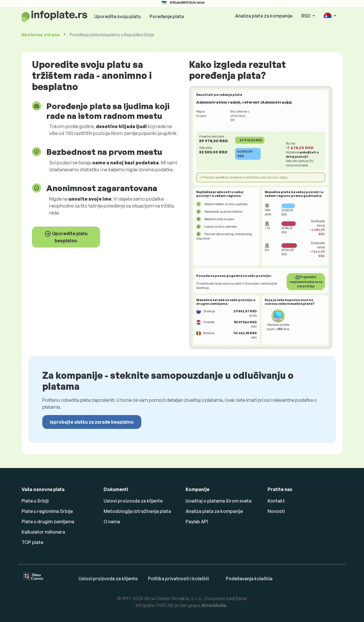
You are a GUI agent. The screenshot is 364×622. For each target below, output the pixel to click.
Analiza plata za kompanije (264, 16)
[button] (330, 16)
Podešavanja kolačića (249, 579)
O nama (112, 522)
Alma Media (214, 605)
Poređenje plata (167, 16)
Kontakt (276, 501)
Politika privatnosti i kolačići (178, 579)
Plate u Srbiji (35, 501)
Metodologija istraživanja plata (137, 511)
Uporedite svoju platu (117, 16)
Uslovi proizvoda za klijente (133, 501)
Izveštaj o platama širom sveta (219, 501)
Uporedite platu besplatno (66, 237)
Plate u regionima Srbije (47, 511)
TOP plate (32, 542)
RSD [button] (306, 16)
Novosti (276, 511)
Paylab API (197, 522)
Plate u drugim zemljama (48, 522)
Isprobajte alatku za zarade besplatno (92, 422)
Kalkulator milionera (43, 532)
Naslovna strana (41, 35)
